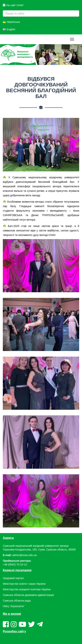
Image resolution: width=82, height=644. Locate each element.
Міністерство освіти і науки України (24, 584)
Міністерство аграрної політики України (27, 589)
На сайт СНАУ (13, 5)
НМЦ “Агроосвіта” (14, 606)
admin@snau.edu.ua (25, 555)
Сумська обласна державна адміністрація (28, 595)
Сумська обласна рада (17, 601)
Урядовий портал (13, 578)
